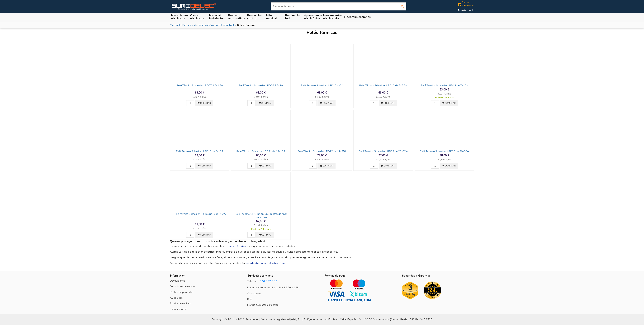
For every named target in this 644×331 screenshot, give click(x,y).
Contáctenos (254, 293)
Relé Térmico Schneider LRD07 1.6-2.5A (200, 85)
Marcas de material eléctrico (263, 305)
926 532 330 (268, 281)
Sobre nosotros (179, 309)
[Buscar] (339, 6)
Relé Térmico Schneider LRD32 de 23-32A (383, 151)
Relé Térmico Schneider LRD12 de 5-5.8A (383, 85)
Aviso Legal (177, 298)
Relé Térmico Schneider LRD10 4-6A (322, 85)
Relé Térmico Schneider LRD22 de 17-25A (322, 151)
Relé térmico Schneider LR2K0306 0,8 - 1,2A (200, 214)
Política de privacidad (182, 292)
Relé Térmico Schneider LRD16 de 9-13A (200, 151)
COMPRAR (204, 103)
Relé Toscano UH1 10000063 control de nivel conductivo (261, 215)
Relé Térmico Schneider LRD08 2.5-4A (261, 85)
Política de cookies (180, 303)
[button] (217, 17)
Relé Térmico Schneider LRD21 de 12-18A (261, 151)
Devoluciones (177, 281)
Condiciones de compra (183, 286)
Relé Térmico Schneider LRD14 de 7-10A (444, 85)
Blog (250, 299)
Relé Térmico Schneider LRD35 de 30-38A (444, 151)
